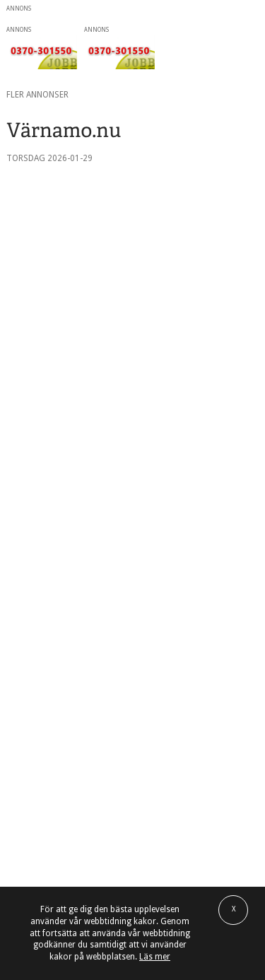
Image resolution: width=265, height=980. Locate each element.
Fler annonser (37, 95)
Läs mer (155, 957)
